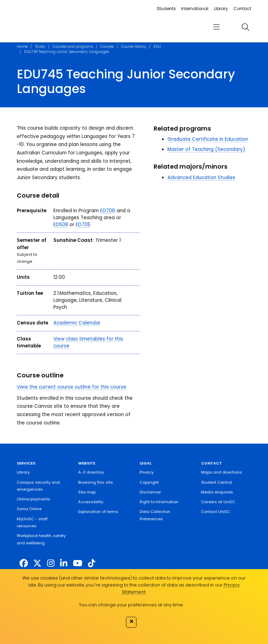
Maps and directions (222, 472)
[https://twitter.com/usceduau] (37, 563)
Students (166, 9)
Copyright (149, 482)
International (195, 9)
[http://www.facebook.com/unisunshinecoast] (24, 563)
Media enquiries (217, 492)
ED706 (108, 211)
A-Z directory (91, 472)
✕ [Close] (131, 621)
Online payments (33, 499)
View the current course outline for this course (72, 387)
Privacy (147, 472)
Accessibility (91, 502)
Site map (87, 492)
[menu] (216, 27)
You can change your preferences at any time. (131, 605)
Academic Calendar (77, 323)
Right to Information (159, 502)
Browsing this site (95, 482)
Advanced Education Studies (201, 178)
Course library (134, 47)
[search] (245, 27)
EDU (157, 47)
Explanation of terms (98, 512)
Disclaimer (150, 492)
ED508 (61, 225)
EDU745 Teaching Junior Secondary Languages (66, 52)
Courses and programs (73, 47)
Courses (107, 47)
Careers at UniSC (218, 502)
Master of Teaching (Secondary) (206, 149)
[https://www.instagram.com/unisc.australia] (51, 563)
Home (22, 47)
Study (40, 47)
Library (221, 9)
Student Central (217, 482)
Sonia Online (29, 509)
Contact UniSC (215, 512)
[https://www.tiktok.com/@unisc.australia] (92, 563)
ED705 (83, 225)
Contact (242, 9)
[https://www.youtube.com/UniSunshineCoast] (78, 563)
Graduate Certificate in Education (208, 139)
